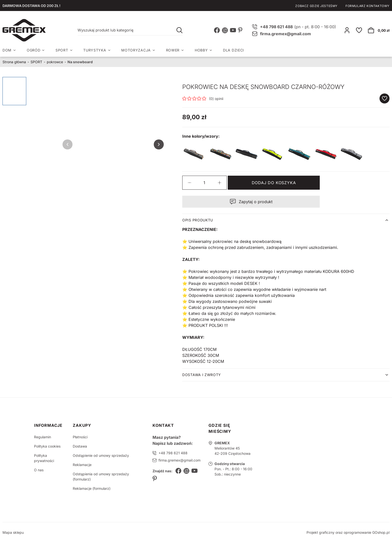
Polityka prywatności (44, 458)
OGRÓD (34, 50)
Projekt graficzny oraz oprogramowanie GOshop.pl (348, 532)
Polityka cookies (47, 446)
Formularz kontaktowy (367, 6)
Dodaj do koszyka (274, 183)
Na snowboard (80, 62)
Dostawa (80, 446)
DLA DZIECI (233, 50)
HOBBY (201, 50)
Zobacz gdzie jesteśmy (316, 6)
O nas (39, 470)
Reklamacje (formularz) (92, 488)
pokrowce (55, 62)
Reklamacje (82, 465)
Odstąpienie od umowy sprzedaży (101, 455)
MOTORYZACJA (136, 50)
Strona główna (14, 62)
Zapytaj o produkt (256, 202)
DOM (7, 50)
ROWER (173, 50)
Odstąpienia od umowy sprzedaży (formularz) (101, 477)
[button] (190, 183)
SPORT (62, 50)
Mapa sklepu (13, 532)
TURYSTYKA (95, 50)
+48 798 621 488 (173, 453)
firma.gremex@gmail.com (285, 34)
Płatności (80, 437)
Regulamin (42, 437)
